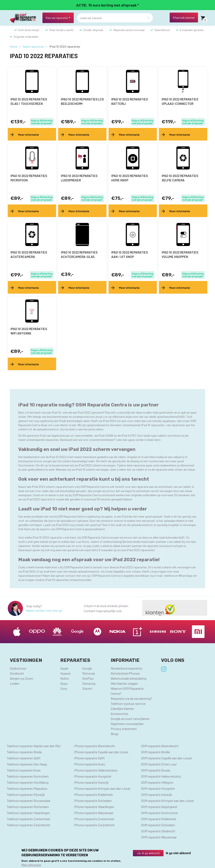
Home (14, 46)
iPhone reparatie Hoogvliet (93, 776)
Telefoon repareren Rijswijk (26, 794)
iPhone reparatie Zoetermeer (94, 819)
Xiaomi (87, 688)
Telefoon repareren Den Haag (27, 764)
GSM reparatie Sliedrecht (158, 831)
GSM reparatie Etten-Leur (159, 764)
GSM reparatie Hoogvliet (158, 788)
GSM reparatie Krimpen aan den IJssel (167, 801)
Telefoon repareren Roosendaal (28, 801)
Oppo (64, 683)
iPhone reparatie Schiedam (93, 801)
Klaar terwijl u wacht (61, 30)
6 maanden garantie (192, 30)
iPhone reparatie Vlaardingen (94, 807)
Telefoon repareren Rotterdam (28, 807)
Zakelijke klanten (122, 709)
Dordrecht (17, 673)
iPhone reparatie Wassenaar (94, 813)
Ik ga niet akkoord (178, 853)
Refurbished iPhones (125, 673)
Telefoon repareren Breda (24, 752)
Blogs (115, 734)
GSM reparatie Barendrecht (160, 746)
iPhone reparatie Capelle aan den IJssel (101, 752)
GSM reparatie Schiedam (158, 825)
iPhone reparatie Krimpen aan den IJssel (102, 788)
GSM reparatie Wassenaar (159, 837)
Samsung (89, 683)
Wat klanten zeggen (124, 683)
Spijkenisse (18, 668)
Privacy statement (124, 729)
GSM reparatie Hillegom (157, 782)
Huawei (66, 673)
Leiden (15, 683)
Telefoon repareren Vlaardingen (28, 813)
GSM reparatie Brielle (155, 752)
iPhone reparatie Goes (89, 764)
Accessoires (119, 714)
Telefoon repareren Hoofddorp (28, 782)
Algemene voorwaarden (127, 724)
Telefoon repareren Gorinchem (28, 776)
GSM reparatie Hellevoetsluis (161, 776)
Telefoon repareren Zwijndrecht (29, 825)
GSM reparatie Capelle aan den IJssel (166, 758)
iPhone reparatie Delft (89, 758)
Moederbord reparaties (127, 668)
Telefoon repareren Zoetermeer (28, 819)
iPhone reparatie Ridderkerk (93, 794)
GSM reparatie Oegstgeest (159, 807)
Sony (64, 688)
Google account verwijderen (130, 719)
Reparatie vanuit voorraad (129, 30)
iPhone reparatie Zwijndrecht (94, 825)
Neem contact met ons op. (44, 610)
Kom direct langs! (29, 30)
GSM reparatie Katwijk (157, 794)
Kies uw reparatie (57, 18)
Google (87, 668)
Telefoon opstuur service (128, 703)
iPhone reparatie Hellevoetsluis (96, 770)
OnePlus (88, 678)
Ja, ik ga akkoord (148, 853)
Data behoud (162, 30)
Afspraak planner (184, 18)
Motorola (89, 673)
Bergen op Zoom (22, 678)
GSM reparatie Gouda (156, 770)
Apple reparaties (33, 46)
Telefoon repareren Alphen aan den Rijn (34, 746)
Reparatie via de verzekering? (131, 698)
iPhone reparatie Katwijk (91, 782)
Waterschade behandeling (128, 678)
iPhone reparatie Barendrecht (94, 746)
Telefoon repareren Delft (24, 758)
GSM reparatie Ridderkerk (159, 819)
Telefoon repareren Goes (24, 770)
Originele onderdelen (26, 37)
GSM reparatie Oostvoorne (159, 813)
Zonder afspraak (93, 30)
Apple (64, 668)
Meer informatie (31, 865)
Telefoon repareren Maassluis (27, 788)
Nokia (64, 678)
